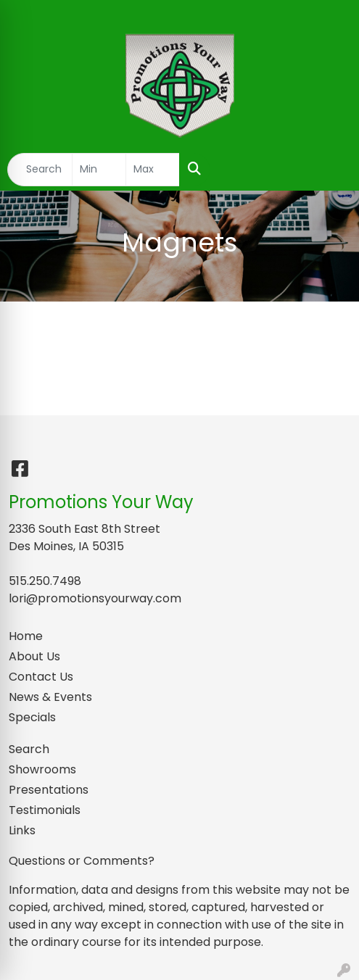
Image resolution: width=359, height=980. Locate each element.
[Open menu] (330, 170)
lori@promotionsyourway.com (95, 598)
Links (22, 830)
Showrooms (42, 769)
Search (29, 749)
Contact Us (41, 677)
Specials (32, 717)
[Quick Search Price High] (153, 170)
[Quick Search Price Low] (99, 170)
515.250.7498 (45, 581)
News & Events (50, 697)
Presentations (49, 790)
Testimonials (45, 810)
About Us (34, 656)
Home (26, 636)
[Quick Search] (40, 170)
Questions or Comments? (82, 861)
